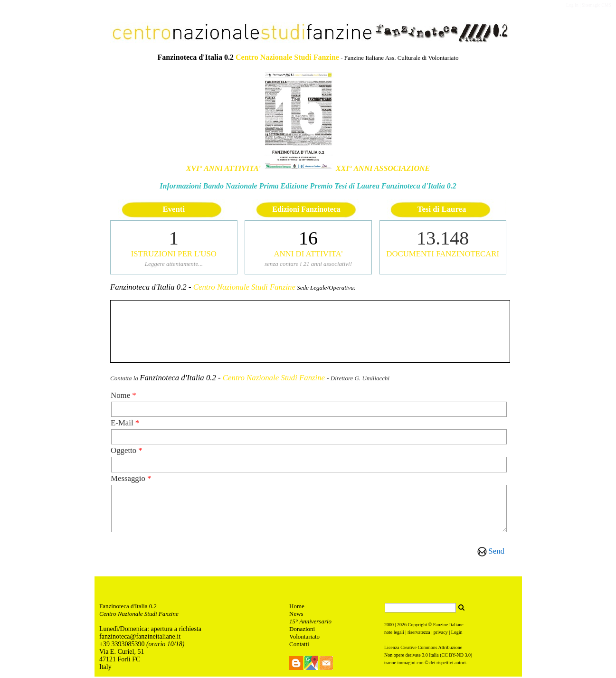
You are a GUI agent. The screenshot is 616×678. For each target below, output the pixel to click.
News (296, 615)
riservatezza (419, 634)
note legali (394, 634)
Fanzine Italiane (448, 626)
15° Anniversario (310, 623)
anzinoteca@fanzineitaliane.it (141, 638)
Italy (105, 668)
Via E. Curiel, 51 (123, 653)
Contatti (299, 645)
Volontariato (304, 638)
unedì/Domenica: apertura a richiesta (152, 630)
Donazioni (302, 630)
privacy (441, 634)
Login (457, 634)
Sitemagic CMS (597, 5)
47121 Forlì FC (120, 661)
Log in (572, 5)
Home (297, 607)
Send (496, 551)
